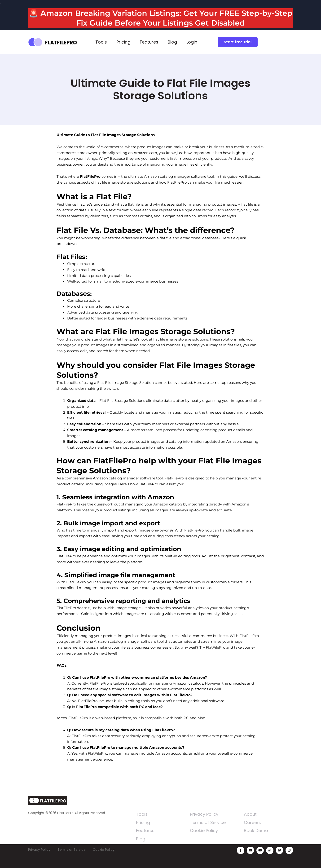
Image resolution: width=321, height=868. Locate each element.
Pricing (123, 42)
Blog (172, 42)
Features (149, 42)
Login (192, 42)
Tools (101, 42)
